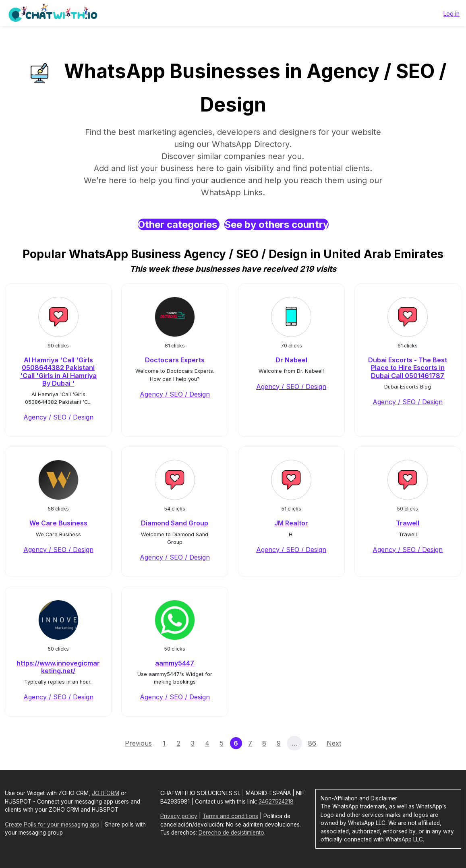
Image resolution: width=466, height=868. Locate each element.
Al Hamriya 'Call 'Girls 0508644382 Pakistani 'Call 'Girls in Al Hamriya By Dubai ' (58, 372)
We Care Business (58, 523)
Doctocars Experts (175, 360)
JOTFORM (106, 793)
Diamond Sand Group (175, 523)
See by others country (276, 224)
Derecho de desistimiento (231, 833)
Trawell (408, 523)
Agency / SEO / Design (58, 417)
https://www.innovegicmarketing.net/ (58, 667)
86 (312, 743)
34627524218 (276, 802)
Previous (138, 743)
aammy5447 (175, 663)
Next (334, 743)
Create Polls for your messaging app (52, 825)
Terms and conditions (230, 816)
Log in (452, 13)
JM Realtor (291, 523)
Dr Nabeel (291, 360)
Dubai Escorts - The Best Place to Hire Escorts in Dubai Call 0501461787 (408, 368)
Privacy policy (179, 816)
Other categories (179, 224)
